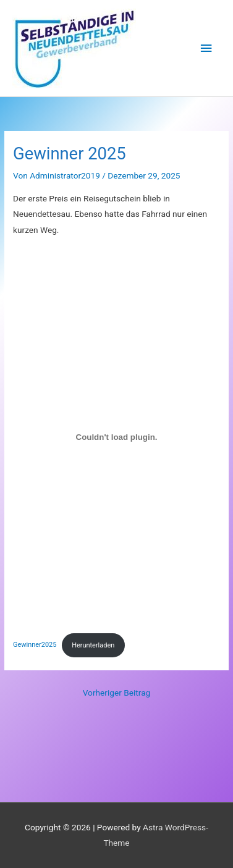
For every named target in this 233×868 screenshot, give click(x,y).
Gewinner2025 (35, 645)
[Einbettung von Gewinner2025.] (116, 437)
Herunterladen (93, 645)
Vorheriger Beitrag (117, 693)
